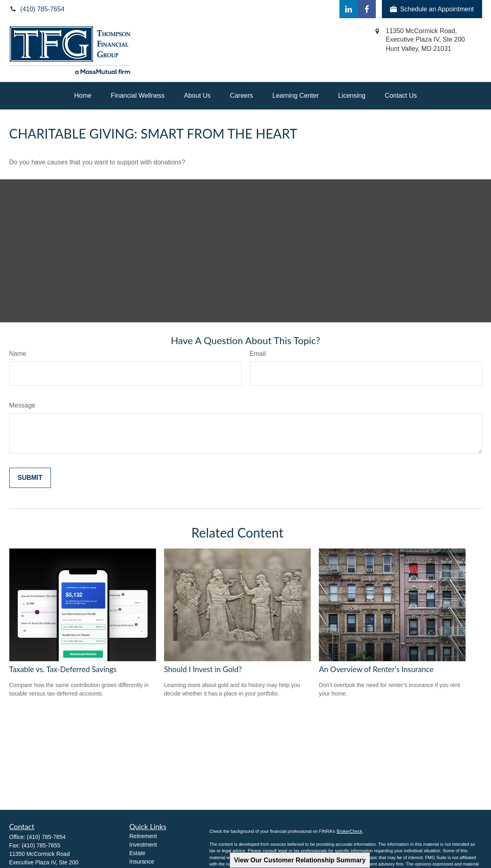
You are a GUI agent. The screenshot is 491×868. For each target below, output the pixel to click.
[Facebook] (367, 9)
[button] (83, 96)
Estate (137, 853)
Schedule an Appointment (432, 9)
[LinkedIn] (349, 9)
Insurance (142, 862)
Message (22, 405)
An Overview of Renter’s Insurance (376, 669)
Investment (143, 845)
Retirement (143, 836)
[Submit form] (30, 478)
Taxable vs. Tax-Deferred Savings (63, 669)
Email (258, 354)
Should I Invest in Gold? (203, 669)
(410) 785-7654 (46, 837)
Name (18, 354)
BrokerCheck (350, 831)
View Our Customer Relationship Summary (300, 860)
